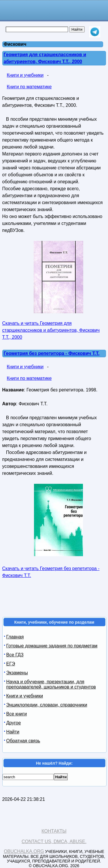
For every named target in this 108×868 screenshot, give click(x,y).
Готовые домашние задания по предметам (52, 646)
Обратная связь (23, 741)
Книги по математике (29, 87)
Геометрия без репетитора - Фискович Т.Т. (52, 353)
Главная (15, 637)
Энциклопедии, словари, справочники (47, 705)
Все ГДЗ (15, 655)
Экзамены (17, 673)
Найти (13, 732)
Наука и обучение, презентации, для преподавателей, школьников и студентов (51, 684)
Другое (14, 723)
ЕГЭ (11, 664)
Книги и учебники (25, 75)
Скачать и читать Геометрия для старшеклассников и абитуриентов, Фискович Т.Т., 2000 (51, 330)
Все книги (17, 714)
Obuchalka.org (24, 851)
